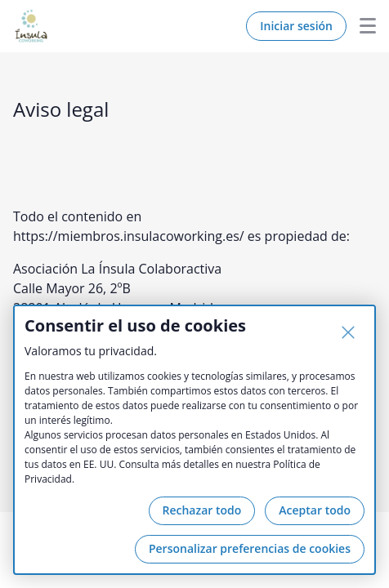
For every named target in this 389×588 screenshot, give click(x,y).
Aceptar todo (315, 510)
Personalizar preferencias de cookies (250, 548)
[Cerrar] (348, 332)
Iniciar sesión (296, 26)
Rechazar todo (202, 510)
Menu (361, 26)
